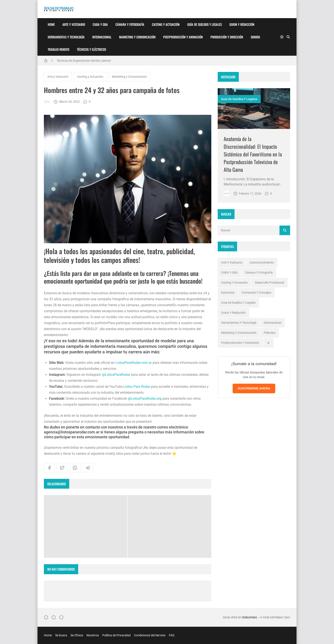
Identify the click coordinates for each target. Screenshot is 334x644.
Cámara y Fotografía (130, 24)
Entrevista (228, 293)
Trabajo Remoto (58, 49)
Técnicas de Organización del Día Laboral (84, 61)
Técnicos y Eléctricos (91, 49)
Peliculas (270, 333)
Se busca (61, 635)
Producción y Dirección (227, 37)
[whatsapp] (75, 468)
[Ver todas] (268, 343)
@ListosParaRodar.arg (145, 398)
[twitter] (62, 468)
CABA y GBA (100, 24)
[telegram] (88, 468)
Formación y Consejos (256, 293)
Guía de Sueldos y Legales (204, 24)
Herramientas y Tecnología (66, 37)
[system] (282, 37)
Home (51, 24)
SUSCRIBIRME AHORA (254, 388)
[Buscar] (288, 37)
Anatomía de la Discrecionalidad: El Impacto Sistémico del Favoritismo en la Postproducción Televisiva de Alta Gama (253, 154)
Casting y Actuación (166, 24)
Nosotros (93, 635)
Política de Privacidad (116, 635)
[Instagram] (46, 617)
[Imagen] (254, 109)
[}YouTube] (61, 617)
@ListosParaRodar (116, 375)
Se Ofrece (77, 635)
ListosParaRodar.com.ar (134, 363)
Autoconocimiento (262, 262)
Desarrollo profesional (270, 283)
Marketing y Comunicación (137, 37)
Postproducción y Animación (183, 37)
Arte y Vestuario (74, 24)
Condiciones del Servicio (150, 635)
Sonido (255, 37)
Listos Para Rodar (137, 387)
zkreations (249, 618)
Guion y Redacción (242, 24)
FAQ (172, 635)
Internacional (102, 37)
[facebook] (49, 468)
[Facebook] (54, 617)
